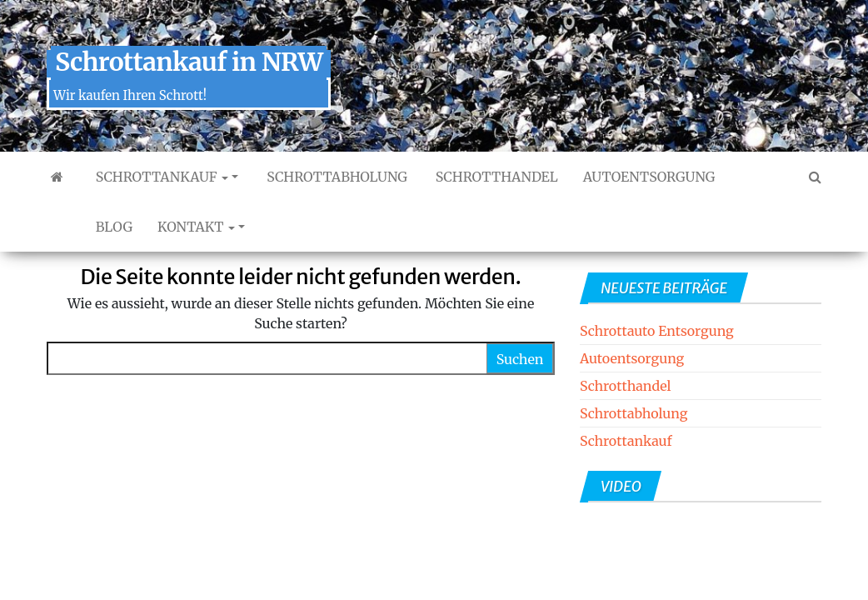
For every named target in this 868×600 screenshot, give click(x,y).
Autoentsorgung (649, 177)
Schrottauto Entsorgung (657, 331)
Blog (112, 227)
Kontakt (196, 227)
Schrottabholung (335, 177)
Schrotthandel (495, 177)
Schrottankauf (160, 177)
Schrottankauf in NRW (189, 62)
